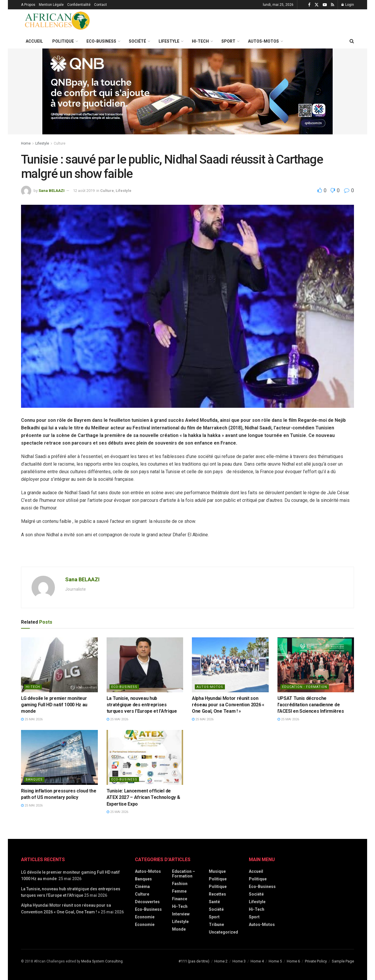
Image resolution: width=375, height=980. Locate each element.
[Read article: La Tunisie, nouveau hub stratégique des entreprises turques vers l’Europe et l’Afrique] (145, 665)
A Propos (28, 5)
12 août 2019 (84, 191)
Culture (60, 143)
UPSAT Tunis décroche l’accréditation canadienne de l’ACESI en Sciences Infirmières (311, 705)
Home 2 (221, 961)
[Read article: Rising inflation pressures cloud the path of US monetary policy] (59, 757)
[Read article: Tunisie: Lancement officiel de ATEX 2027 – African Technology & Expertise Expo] (145, 757)
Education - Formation (305, 687)
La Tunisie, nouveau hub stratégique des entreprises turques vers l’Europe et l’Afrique (142, 705)
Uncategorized (223, 932)
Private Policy (316, 961)
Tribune (216, 925)
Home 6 (293, 961)
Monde (179, 929)
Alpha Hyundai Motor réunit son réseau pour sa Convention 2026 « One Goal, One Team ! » (228, 705)
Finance (180, 899)
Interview (181, 914)
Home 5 (275, 961)
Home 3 (239, 961)
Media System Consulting (102, 961)
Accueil (34, 41)
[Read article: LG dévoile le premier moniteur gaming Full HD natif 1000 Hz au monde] (59, 665)
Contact (100, 5)
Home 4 (257, 961)
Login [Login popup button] (348, 5)
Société (137, 41)
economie (145, 925)
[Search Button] (352, 41)
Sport (228, 41)
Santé (214, 902)
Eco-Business (101, 41)
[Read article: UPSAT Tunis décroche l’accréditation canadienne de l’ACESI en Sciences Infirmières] (316, 665)
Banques (34, 779)
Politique (63, 41)
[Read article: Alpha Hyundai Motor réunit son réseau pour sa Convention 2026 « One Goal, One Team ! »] (230, 665)
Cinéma (142, 887)
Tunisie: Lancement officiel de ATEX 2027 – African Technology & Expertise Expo (143, 797)
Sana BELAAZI (52, 191)
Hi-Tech (200, 41)
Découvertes (147, 902)
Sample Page (343, 961)
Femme (179, 891)
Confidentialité (79, 5)
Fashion (180, 884)
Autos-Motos (263, 41)
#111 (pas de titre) (194, 961)
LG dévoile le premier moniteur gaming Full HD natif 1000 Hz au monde (54, 705)
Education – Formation (184, 874)
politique (218, 887)
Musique (217, 871)
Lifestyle (169, 41)
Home (26, 143)
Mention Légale (51, 5)
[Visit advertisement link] (187, 91)
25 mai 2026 (32, 719)
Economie (145, 917)
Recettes (217, 894)
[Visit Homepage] (58, 22)
